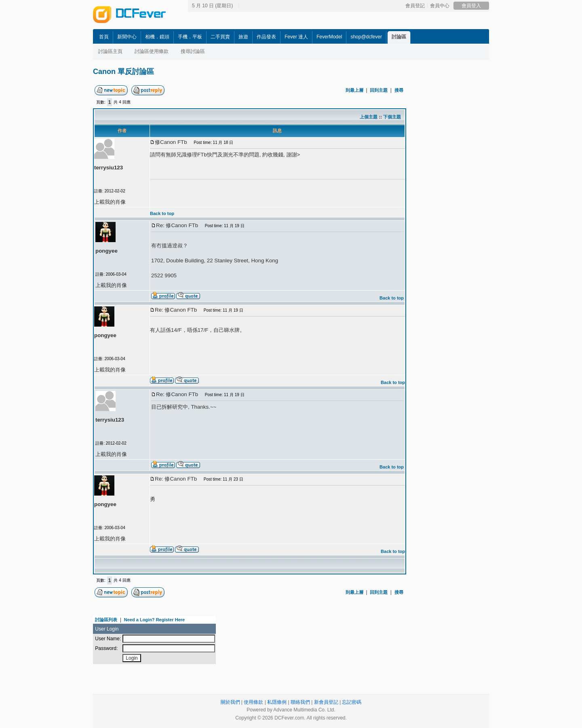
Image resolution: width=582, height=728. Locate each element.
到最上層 (354, 90)
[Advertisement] (481, 205)
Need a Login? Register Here (154, 620)
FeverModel (329, 37)
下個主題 (392, 117)
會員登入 (471, 6)
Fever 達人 (296, 37)
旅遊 (243, 37)
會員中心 (440, 6)
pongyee (106, 251)
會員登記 (415, 6)
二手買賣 (220, 37)
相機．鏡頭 (157, 37)
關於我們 (230, 702)
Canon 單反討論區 (123, 72)
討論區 (399, 37)
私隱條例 (277, 702)
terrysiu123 (109, 168)
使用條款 (253, 702)
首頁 (104, 37)
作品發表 (266, 37)
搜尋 (399, 90)
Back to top (162, 213)
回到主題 (379, 90)
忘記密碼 (352, 702)
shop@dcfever (366, 37)
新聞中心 (127, 37)
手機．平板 (190, 37)
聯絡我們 (300, 702)
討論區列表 (106, 620)
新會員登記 (326, 702)
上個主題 (369, 117)
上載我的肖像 (110, 202)
